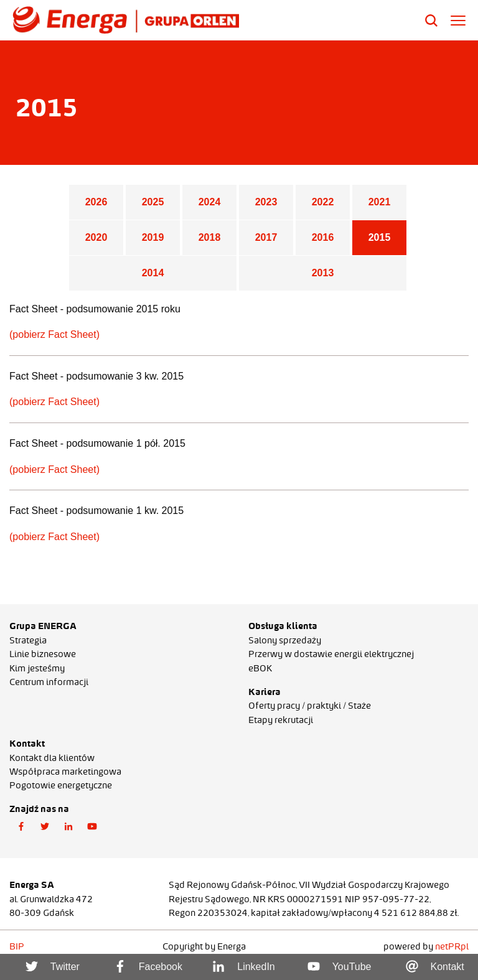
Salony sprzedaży (285, 640)
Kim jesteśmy (37, 668)
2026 (96, 202)
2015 (380, 237)
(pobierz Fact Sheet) (54, 334)
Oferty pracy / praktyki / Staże (310, 706)
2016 (323, 237)
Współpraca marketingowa (65, 772)
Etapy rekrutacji (281, 720)
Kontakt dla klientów (52, 758)
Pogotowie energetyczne (61, 785)
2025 (153, 202)
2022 (323, 202)
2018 (210, 237)
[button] (21, 827)
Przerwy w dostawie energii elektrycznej (331, 654)
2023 (266, 202)
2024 (210, 202)
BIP (17, 946)
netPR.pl (452, 946)
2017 (266, 237)
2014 (153, 273)
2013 (323, 273)
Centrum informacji (49, 682)
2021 (380, 202)
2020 (96, 237)
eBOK (260, 668)
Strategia (28, 640)
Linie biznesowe (43, 654)
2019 (153, 237)
